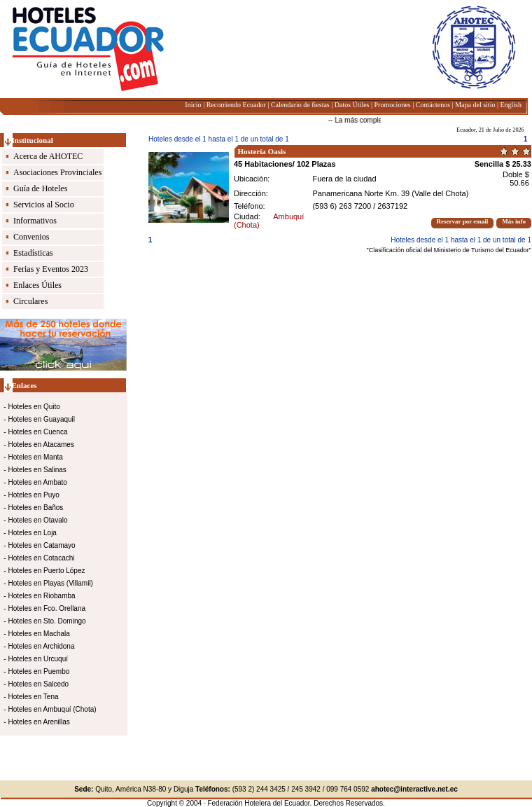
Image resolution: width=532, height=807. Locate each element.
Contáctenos (433, 105)
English (511, 105)
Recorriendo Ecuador (236, 105)
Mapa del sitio (475, 105)
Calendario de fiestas (300, 105)
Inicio (193, 105)
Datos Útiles (352, 105)
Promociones (393, 105)
